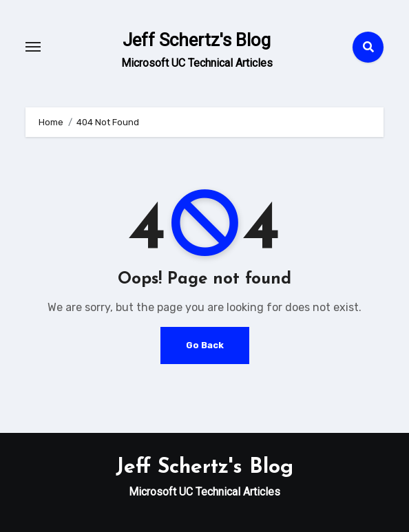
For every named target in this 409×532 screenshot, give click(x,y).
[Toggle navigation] (33, 47)
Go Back (205, 345)
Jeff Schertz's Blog (197, 40)
